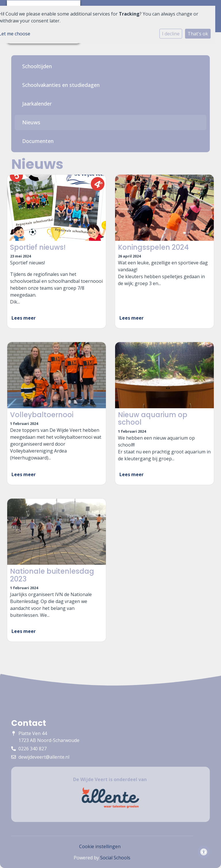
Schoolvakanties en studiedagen (61, 85)
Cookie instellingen (100, 846)
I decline (171, 34)
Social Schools (115, 858)
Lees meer (24, 318)
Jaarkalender (37, 104)
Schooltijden (37, 66)
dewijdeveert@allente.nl (44, 757)
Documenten (38, 141)
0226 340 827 (33, 749)
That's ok (198, 34)
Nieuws (31, 122)
